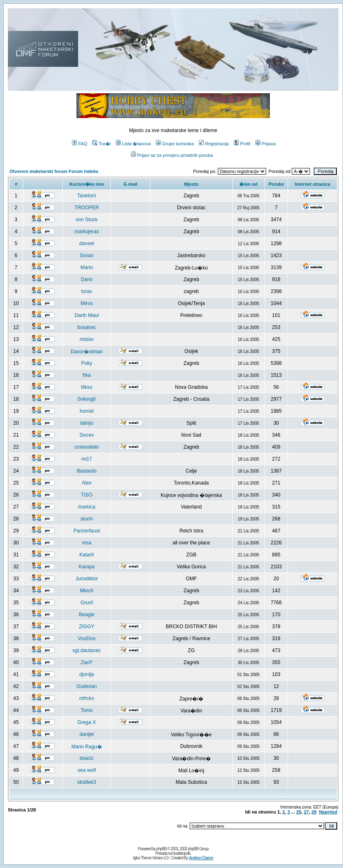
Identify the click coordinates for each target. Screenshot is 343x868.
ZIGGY (87, 627)
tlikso (87, 387)
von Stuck (87, 220)
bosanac (87, 327)
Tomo (87, 710)
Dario (87, 279)
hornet (87, 411)
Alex (87, 483)
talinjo (87, 423)
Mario (87, 267)
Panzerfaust (87, 531)
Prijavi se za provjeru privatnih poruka (172, 155)
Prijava (266, 144)
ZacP (87, 662)
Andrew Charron (201, 858)
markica (87, 507)
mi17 (87, 459)
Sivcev (87, 435)
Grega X (87, 722)
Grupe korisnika (175, 144)
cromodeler (87, 447)
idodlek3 (87, 782)
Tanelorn (87, 196)
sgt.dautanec (87, 650)
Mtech (87, 591)
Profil (242, 144)
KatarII (87, 555)
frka (87, 375)
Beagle (87, 615)
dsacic (87, 758)
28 (314, 812)
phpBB (161, 849)
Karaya (87, 567)
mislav (87, 339)
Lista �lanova (133, 144)
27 (306, 812)
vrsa (87, 543)
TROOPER (87, 208)
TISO (87, 495)
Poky (87, 363)
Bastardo (87, 471)
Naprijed (328, 812)
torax (87, 291)
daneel (87, 244)
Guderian (87, 686)
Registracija (214, 144)
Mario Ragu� (87, 747)
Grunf (87, 603)
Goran (87, 255)
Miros (87, 303)
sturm (87, 519)
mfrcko (87, 698)
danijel (87, 734)
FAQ (80, 144)
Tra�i (101, 144)
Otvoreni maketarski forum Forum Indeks (54, 171)
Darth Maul (87, 315)
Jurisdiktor (87, 579)
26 (299, 812)
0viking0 (87, 399)
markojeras (87, 232)
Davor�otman (87, 352)
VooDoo (87, 639)
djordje (87, 674)
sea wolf (87, 770)
